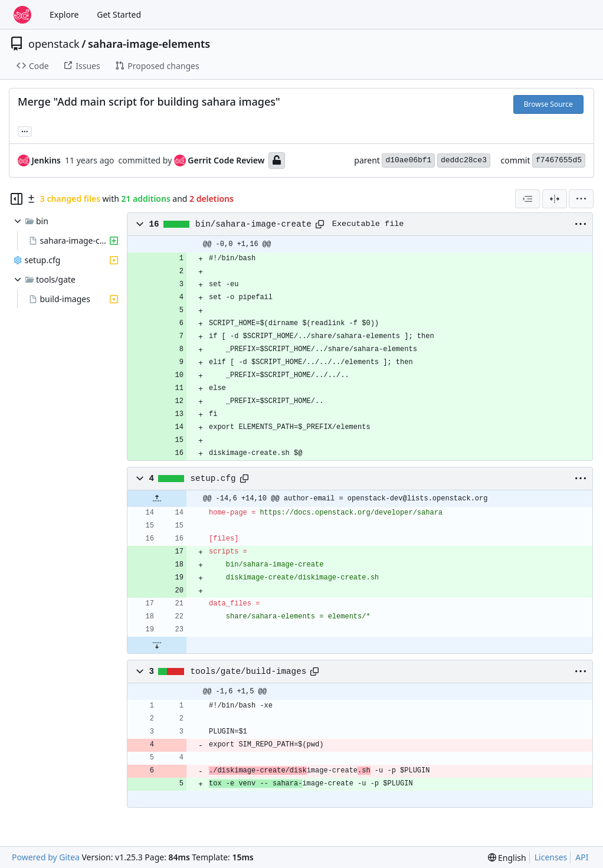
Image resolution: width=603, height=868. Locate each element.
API (582, 857)
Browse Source (548, 104)
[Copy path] (320, 224)
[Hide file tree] (17, 199)
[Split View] (555, 199)
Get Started (119, 14)
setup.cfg (213, 479)
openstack (54, 44)
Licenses (551, 857)
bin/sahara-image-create (253, 224)
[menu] (581, 199)
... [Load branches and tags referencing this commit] (25, 130)
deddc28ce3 (464, 160)
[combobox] (527, 199)
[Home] (22, 15)
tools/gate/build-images (249, 672)
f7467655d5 (559, 160)
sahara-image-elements (149, 44)
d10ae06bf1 (408, 160)
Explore (64, 14)
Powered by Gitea (46, 857)
